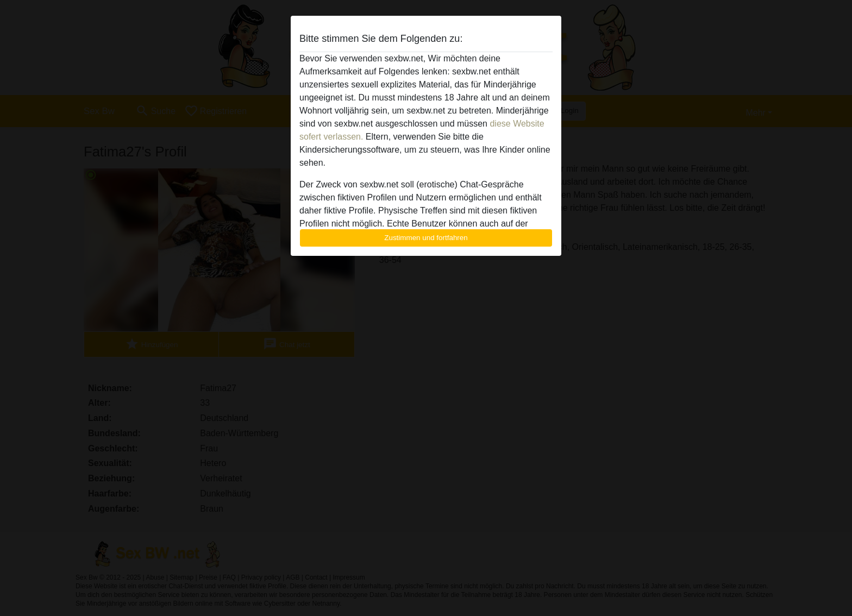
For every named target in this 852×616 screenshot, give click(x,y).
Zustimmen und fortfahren (426, 238)
